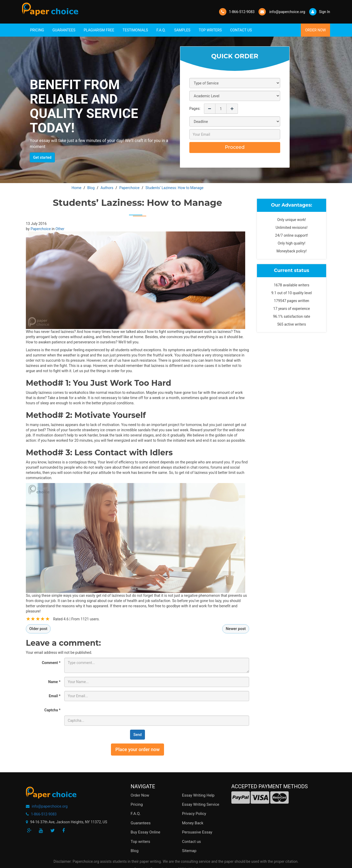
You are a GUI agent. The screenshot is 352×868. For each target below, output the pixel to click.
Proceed (235, 147)
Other (60, 229)
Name (54, 682)
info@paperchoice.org (49, 806)
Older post (38, 629)
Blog (134, 851)
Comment (51, 663)
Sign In (320, 12)
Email (55, 696)
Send (138, 735)
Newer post (236, 629)
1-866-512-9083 (242, 12)
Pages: (195, 109)
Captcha (52, 710)
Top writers (140, 842)
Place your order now (138, 749)
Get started (42, 157)
